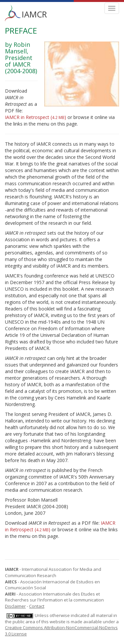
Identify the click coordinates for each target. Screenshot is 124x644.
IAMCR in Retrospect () (36, 117)
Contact (37, 606)
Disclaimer (15, 606)
